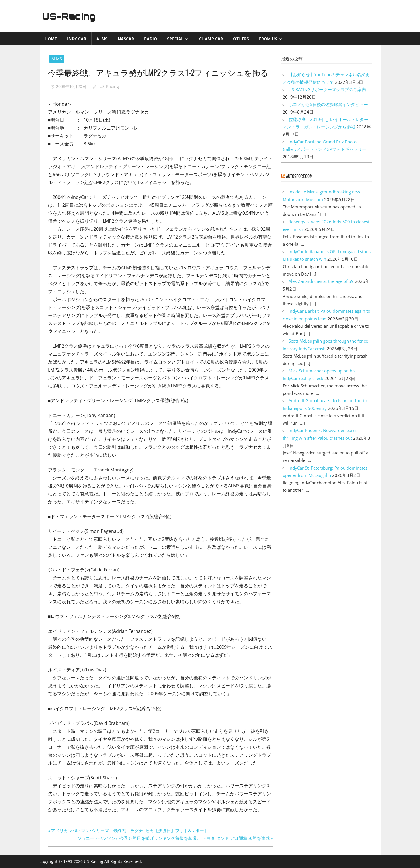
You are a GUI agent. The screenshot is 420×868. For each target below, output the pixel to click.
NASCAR (126, 39)
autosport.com (299, 176)
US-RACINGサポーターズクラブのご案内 (327, 89)
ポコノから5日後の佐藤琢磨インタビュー (328, 104)
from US (268, 39)
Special (175, 39)
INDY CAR (77, 39)
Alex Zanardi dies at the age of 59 (321, 281)
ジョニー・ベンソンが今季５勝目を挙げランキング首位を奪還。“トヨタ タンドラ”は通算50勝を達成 (173, 838)
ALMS (102, 39)
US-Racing (70, 16)
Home (51, 39)
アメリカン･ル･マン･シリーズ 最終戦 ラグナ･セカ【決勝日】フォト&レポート (129, 831)
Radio (151, 39)
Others (241, 39)
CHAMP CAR (211, 39)
